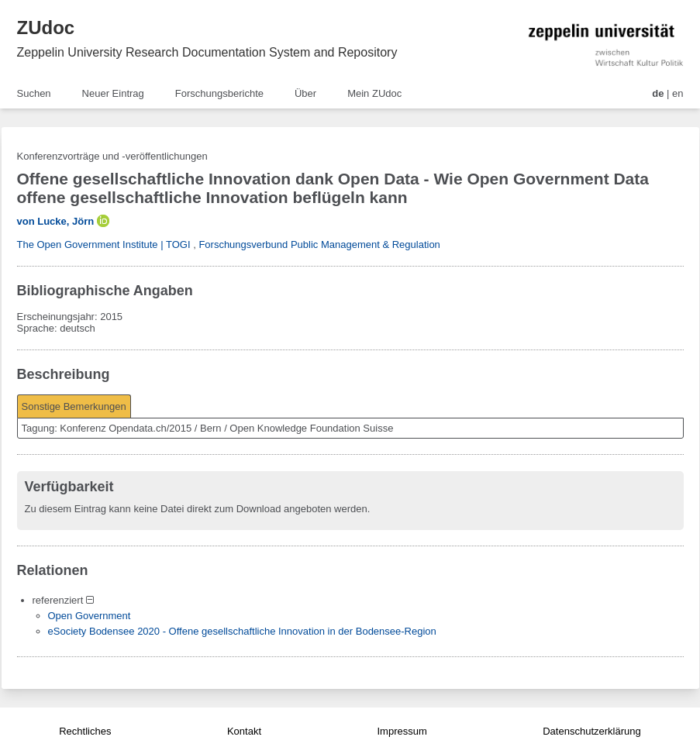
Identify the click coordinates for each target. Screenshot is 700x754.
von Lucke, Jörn (56, 221)
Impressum (402, 731)
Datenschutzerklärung (591, 731)
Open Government (90, 616)
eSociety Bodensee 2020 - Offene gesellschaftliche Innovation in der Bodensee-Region (242, 631)
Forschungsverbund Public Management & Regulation (319, 244)
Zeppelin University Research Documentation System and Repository (207, 52)
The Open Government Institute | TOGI (104, 244)
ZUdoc (46, 28)
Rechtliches (85, 731)
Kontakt (244, 731)
